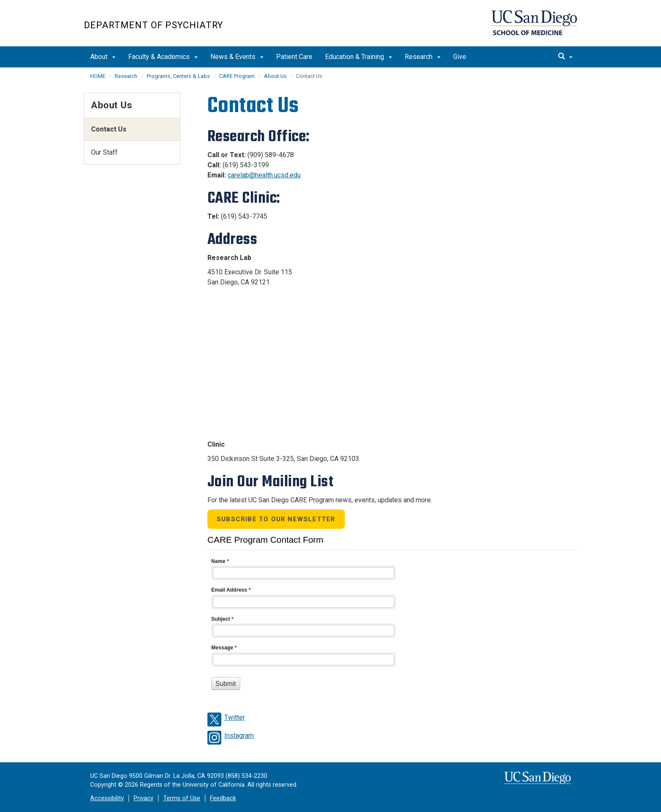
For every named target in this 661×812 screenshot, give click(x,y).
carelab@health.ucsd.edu (264, 175)
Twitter (235, 717)
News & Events (237, 57)
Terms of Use (182, 798)
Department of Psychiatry (153, 25)
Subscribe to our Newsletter (276, 519)
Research (423, 57)
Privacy (144, 798)
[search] (565, 57)
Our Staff (104, 152)
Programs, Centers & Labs (178, 76)
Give (460, 57)
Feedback (223, 798)
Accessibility (107, 798)
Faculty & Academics (163, 57)
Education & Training (359, 57)
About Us (275, 76)
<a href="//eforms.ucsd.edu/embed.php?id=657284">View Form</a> (392, 622)
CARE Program (237, 76)
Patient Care (294, 57)
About (103, 57)
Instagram (239, 736)
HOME (98, 76)
